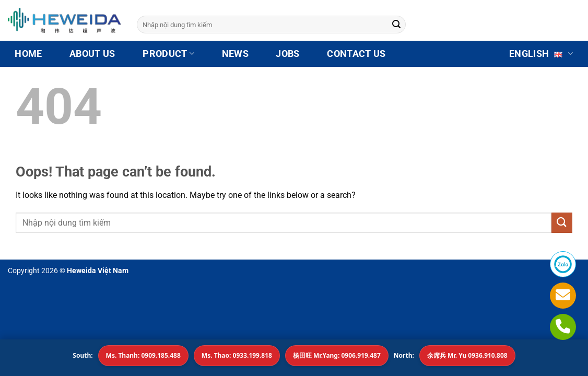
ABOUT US (92, 54)
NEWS (235, 54)
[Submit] (396, 25)
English (541, 54)
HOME (28, 54)
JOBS (287, 54)
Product (168, 54)
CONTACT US (356, 54)
